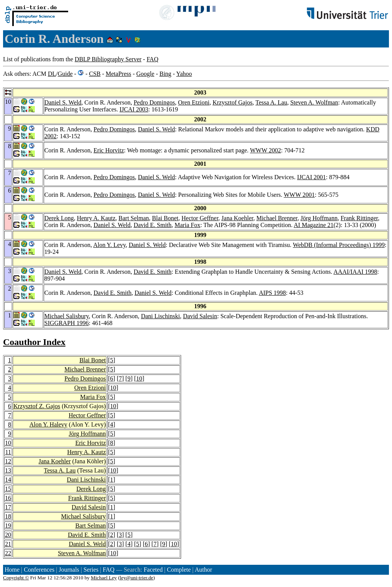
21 (8, 544)
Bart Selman (134, 218)
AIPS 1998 (272, 293)
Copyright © (16, 578)
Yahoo (184, 74)
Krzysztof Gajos (232, 102)
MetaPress (118, 74)
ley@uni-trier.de (136, 578)
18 (8, 516)
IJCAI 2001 (311, 177)
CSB (95, 74)
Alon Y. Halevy (48, 424)
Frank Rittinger (359, 218)
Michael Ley (104, 578)
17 (8, 507)
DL (52, 74)
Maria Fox (187, 225)
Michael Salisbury (67, 316)
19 (8, 526)
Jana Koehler (237, 218)
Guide (65, 74)
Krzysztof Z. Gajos (37, 406)
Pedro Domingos (154, 102)
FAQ (153, 59)
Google (145, 74)
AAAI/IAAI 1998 (355, 272)
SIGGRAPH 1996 (67, 323)
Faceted (153, 570)
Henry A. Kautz (96, 218)
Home (12, 570)
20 (8, 535)
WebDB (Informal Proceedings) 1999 (339, 245)
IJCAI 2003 (134, 109)
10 (139, 379)
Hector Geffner (200, 218)
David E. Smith (153, 225)
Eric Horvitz (109, 150)
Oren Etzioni (194, 102)
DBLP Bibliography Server (108, 59)
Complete (179, 570)
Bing (165, 74)
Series (91, 570)
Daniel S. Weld (63, 102)
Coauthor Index (34, 342)
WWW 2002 (265, 150)
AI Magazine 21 (314, 225)
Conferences (39, 570)
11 (8, 452)
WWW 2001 (299, 195)
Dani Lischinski (160, 316)
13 (8, 470)
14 (8, 480)
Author (203, 570)
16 (8, 498)
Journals (69, 570)
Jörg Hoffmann (319, 218)
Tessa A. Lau (271, 102)
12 (8, 461)
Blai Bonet (165, 218)
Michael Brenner (277, 218)
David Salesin (200, 316)
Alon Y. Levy (109, 245)
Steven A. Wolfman (314, 102)
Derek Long (59, 218)
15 (8, 489)
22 (8, 553)
